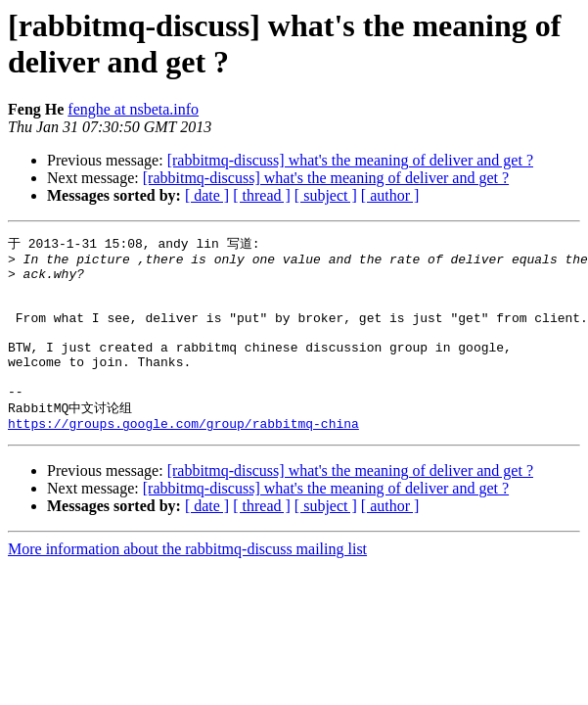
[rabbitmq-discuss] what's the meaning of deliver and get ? (350, 160)
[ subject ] (326, 195)
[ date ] (207, 195)
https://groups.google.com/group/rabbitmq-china (183, 457)
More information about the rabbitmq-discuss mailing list (187, 583)
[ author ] (390, 195)
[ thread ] (262, 195)
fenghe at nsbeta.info (133, 109)
